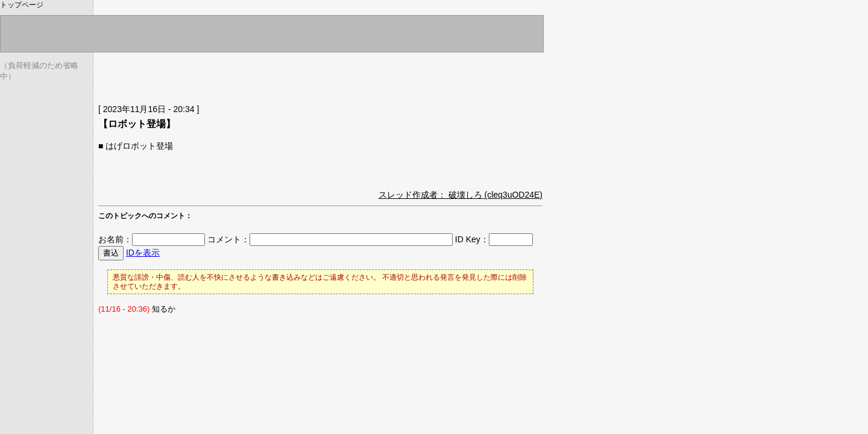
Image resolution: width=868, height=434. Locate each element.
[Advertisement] (239, 75)
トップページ (22, 5)
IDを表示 (143, 253)
